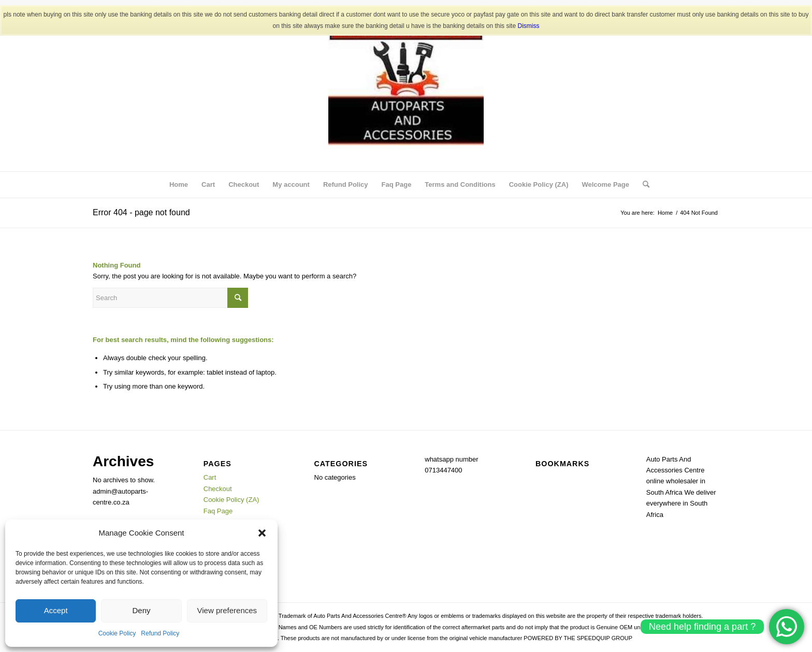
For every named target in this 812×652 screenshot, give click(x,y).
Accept (56, 610)
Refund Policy (160, 633)
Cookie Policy (117, 633)
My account (291, 184)
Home (179, 184)
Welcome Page (605, 184)
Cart (208, 184)
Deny (141, 610)
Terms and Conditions (460, 184)
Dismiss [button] (528, 26)
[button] (262, 533)
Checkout (244, 184)
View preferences (227, 610)
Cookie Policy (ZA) (539, 184)
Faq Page (397, 184)
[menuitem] (643, 185)
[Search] (643, 185)
